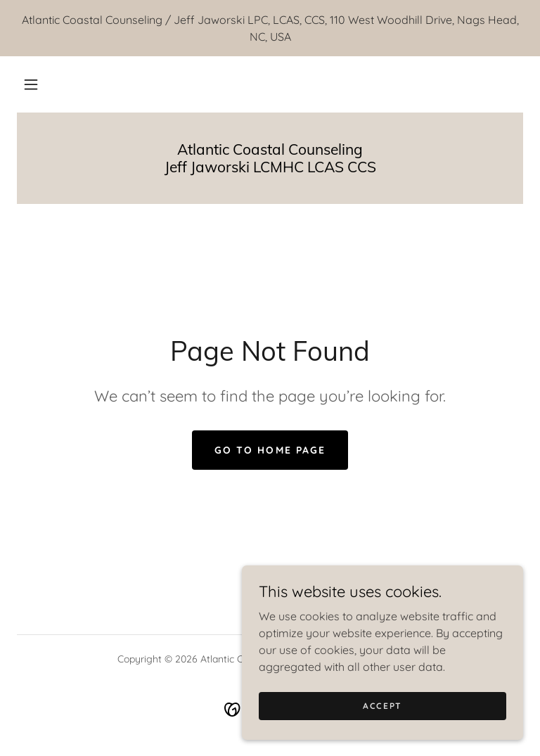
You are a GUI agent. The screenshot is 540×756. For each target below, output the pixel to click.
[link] (270, 168)
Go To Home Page (270, 450)
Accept (382, 706)
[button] (31, 84)
